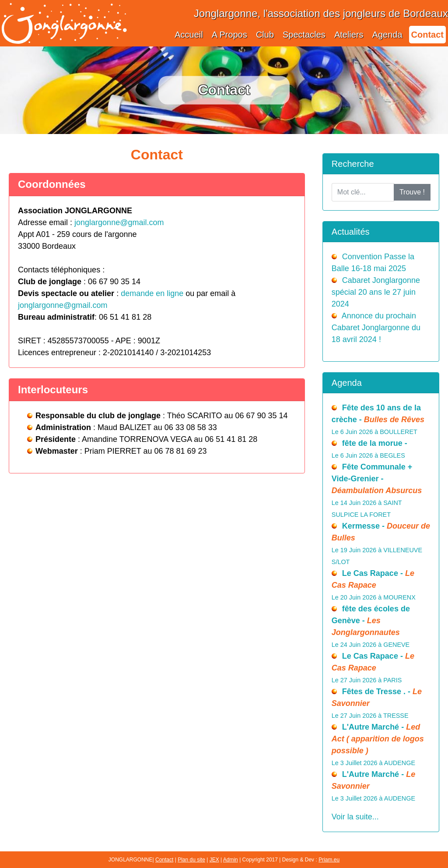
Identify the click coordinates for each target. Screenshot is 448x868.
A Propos (229, 35)
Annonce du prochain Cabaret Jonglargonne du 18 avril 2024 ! (376, 328)
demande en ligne (152, 293)
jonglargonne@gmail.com (119, 222)
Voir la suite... (355, 817)
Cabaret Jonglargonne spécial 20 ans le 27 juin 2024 (376, 292)
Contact (427, 35)
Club (265, 35)
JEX (214, 860)
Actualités (351, 232)
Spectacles (304, 35)
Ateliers (349, 35)
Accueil (189, 35)
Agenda (387, 35)
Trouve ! (412, 192)
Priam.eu (329, 860)
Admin (231, 860)
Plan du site (191, 860)
